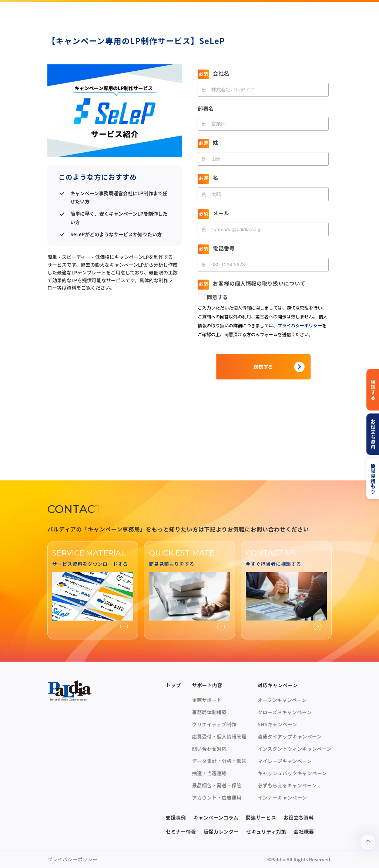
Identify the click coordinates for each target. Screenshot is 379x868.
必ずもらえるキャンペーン (287, 785)
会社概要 (304, 832)
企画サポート (207, 700)
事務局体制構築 (209, 712)
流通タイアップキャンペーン (290, 737)
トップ (173, 685)
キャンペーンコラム (216, 818)
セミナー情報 (181, 832)
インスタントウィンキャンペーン (295, 749)
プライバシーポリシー (73, 859)
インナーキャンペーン (282, 798)
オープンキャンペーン (282, 700)
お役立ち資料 (299, 818)
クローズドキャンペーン (285, 712)
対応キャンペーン (278, 685)
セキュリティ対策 (266, 832)
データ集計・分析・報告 (219, 761)
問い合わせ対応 (209, 749)
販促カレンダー (221, 832)
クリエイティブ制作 (214, 724)
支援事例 (176, 818)
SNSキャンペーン (277, 724)
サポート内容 (207, 685)
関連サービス (261, 818)
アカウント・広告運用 (217, 798)
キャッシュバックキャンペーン (292, 773)
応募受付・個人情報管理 (219, 737)
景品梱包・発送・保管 (217, 785)
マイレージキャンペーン (285, 761)
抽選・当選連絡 (209, 773)
